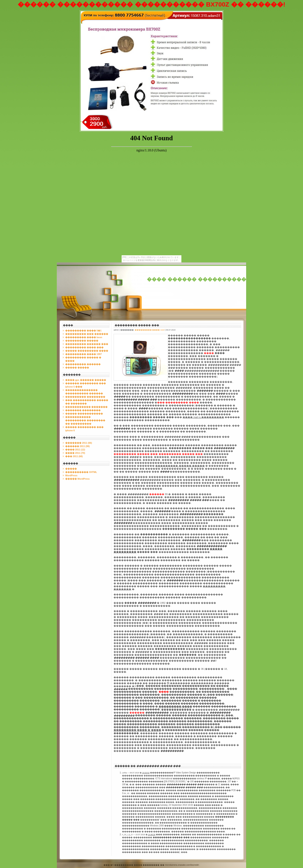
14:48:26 (152, 835)
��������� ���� (175, 707)
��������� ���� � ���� (137, 730)
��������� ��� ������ (87, 334)
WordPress (71, 475)
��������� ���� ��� (84, 347)
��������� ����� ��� (137, 325)
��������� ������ (83, 364)
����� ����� (77, 368)
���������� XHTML (81, 472)
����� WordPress (77, 479)
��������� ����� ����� (180, 466)
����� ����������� (84, 414)
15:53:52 (146, 773)
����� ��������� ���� (87, 351)
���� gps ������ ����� (86, 380)
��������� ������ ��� (87, 344)
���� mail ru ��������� (203, 417)
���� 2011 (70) (75, 453)
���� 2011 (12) (75, 450)
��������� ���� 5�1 (83, 331)
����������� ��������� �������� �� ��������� (85, 420)
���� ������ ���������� (197, 279)
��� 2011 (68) (74, 456)
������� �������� (83, 410)
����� (71, 469)
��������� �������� (85, 397)
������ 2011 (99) (77, 446)
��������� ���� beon (84, 337)
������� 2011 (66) (79, 443)
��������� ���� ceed (150, 330)
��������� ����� (82, 341)
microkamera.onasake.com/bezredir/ (182, 865)
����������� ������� (86, 407)
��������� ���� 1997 (84, 354)
